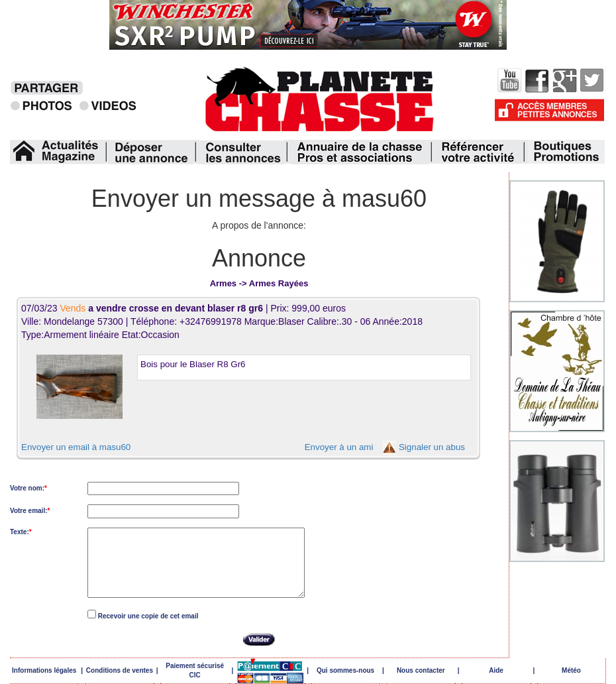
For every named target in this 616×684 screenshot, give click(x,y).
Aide (496, 670)
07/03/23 (143, 308)
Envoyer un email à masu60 (76, 447)
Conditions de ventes (120, 670)
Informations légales (44, 670)
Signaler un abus (432, 447)
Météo (571, 670)
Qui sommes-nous (345, 670)
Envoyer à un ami (339, 447)
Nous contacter (421, 670)
